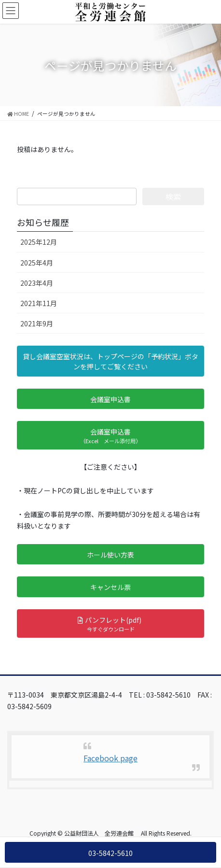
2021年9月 (37, 323)
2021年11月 (39, 303)
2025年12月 (39, 242)
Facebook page (110, 758)
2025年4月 (37, 263)
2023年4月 (37, 283)
